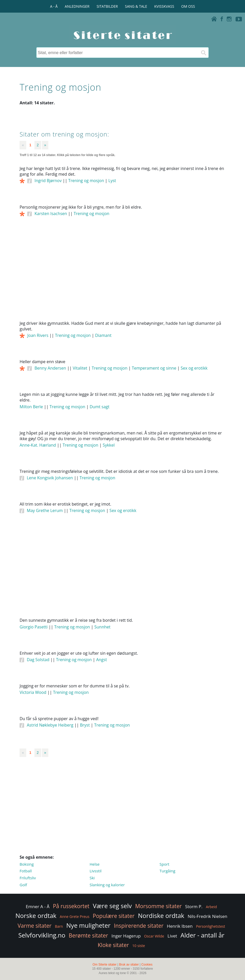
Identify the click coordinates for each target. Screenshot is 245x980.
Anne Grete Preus (75, 917)
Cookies (147, 965)
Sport (165, 864)
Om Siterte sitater (105, 965)
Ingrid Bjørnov (48, 181)
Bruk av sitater (129, 965)
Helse (94, 864)
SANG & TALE (136, 6)
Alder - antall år (202, 935)
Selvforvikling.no (42, 935)
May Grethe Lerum (45, 510)
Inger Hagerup (126, 936)
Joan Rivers (38, 335)
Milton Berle (31, 407)
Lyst (112, 181)
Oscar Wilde (154, 936)
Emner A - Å (38, 906)
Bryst (85, 725)
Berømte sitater (88, 935)
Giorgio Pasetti (34, 627)
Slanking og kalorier (107, 885)
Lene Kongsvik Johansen (50, 478)
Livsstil (95, 871)
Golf (23, 885)
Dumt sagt (100, 407)
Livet (172, 936)
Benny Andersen (50, 368)
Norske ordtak (36, 915)
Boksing (27, 864)
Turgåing (167, 871)
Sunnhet (102, 627)
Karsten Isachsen (51, 214)
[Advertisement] (122, 276)
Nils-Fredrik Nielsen (207, 916)
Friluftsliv (28, 878)
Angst (102, 660)
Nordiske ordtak (161, 915)
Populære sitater (114, 916)
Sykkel (109, 445)
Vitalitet (80, 368)
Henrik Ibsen (180, 926)
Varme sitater (35, 926)
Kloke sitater (113, 945)
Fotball (26, 871)
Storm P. (194, 906)
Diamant (103, 335)
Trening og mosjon (86, 181)
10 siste (139, 946)
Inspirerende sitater (139, 926)
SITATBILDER (107, 6)
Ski (92, 878)
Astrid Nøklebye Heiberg (50, 725)
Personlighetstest (210, 926)
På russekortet (71, 906)
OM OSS (188, 6)
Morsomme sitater (158, 906)
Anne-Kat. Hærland (38, 445)
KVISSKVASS (164, 6)
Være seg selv (112, 906)
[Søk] (203, 53)
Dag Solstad (38, 660)
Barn (59, 926)
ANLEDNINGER (77, 6)
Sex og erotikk (194, 368)
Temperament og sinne (154, 368)
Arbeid (211, 907)
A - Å (54, 6)
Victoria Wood (33, 692)
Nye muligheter (88, 925)
